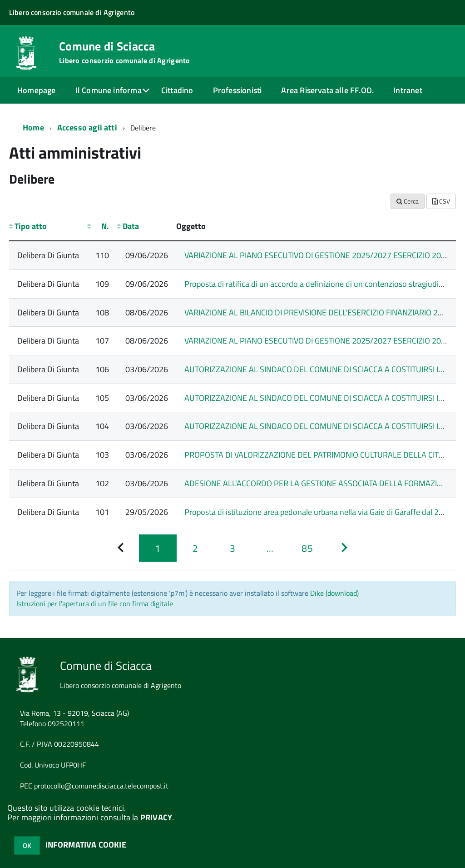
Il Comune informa (109, 90)
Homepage (36, 90)
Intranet (408, 90)
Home (33, 127)
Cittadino (177, 90)
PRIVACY (156, 817)
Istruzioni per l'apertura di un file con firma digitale (95, 604)
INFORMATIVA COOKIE (86, 845)
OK (27, 846)
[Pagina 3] (232, 548)
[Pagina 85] (307, 548)
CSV (441, 201)
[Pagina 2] (195, 548)
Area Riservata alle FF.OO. (327, 90)
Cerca (408, 201)
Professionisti (237, 90)
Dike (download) (334, 593)
